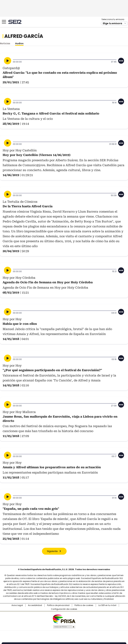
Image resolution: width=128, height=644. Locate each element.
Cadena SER (15, 22)
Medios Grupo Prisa (64, 627)
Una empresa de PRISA (64, 619)
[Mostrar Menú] (4, 22)
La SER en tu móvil (107, 605)
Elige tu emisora (112, 23)
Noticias (5, 43)
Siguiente (52, 551)
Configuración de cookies (64, 609)
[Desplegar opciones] (121, 61)
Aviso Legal (17, 605)
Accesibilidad (35, 605)
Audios (19, 43)
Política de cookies (84, 605)
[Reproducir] (8, 61)
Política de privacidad (58, 605)
